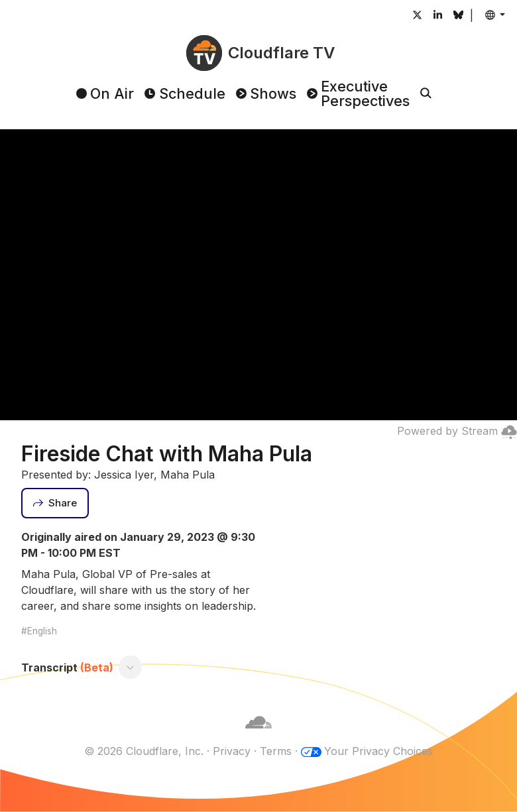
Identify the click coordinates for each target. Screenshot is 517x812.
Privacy (232, 751)
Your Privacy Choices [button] (378, 751)
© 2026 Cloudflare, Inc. (144, 751)
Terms (276, 751)
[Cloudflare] (258, 735)
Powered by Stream (457, 431)
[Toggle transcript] (131, 667)
